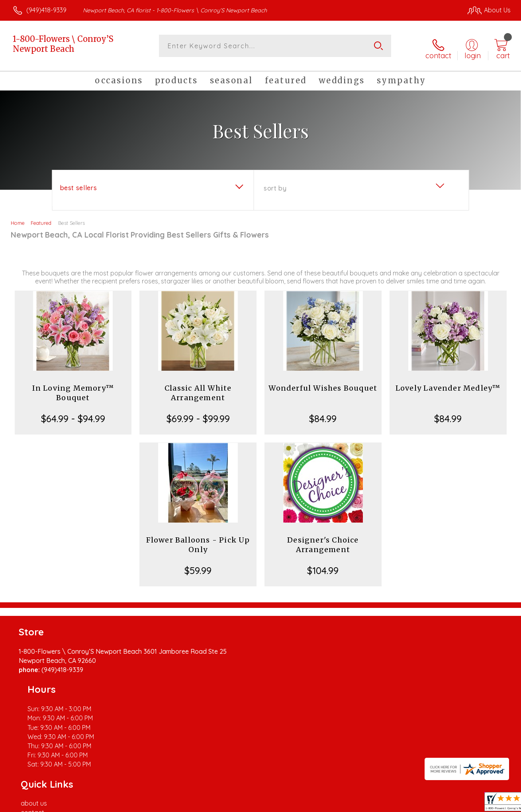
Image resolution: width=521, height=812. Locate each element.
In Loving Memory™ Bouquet (73, 388)
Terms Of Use (335, 804)
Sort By (275, 184)
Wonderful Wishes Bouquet (323, 384)
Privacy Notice (382, 804)
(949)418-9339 (46, 10)
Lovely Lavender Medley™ (448, 384)
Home (18, 218)
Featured (41, 218)
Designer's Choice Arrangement (323, 540)
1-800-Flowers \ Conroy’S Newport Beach (63, 44)
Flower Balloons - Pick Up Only (198, 540)
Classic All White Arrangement (198, 388)
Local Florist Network (439, 804)
